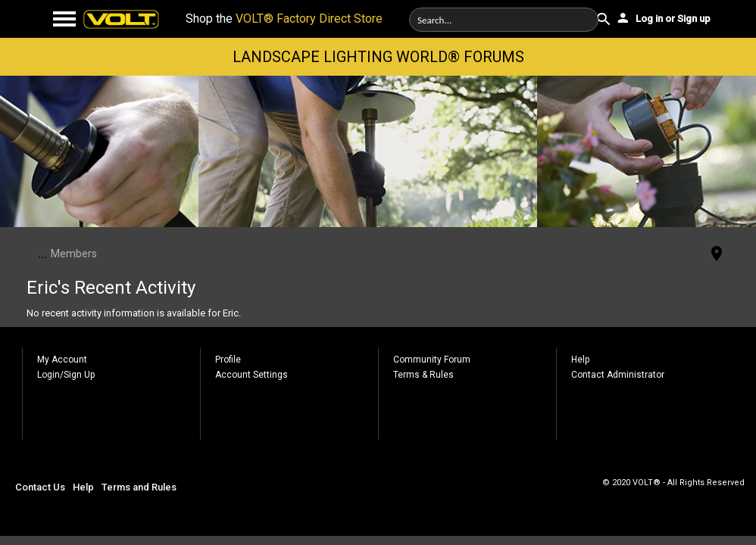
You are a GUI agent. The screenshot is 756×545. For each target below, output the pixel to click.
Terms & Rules (423, 375)
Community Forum (432, 360)
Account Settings (251, 375)
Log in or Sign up (663, 17)
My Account (62, 360)
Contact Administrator (618, 375)
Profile (228, 360)
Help (580, 360)
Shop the (284, 19)
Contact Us (40, 487)
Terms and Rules (139, 487)
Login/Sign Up (66, 375)
